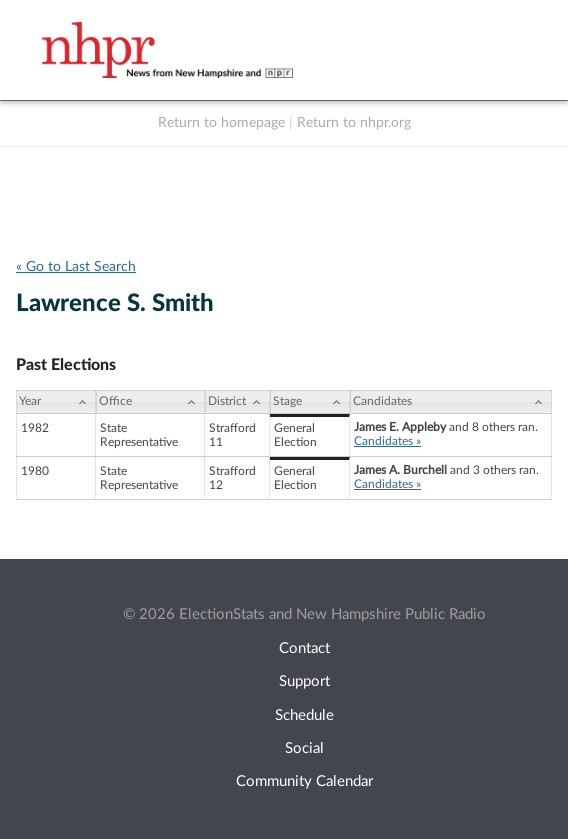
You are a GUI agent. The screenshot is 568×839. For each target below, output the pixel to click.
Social (304, 748)
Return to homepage (221, 123)
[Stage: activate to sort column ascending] (310, 402)
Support (304, 681)
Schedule (304, 715)
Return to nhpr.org (354, 123)
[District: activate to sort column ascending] (237, 402)
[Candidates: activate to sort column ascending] (451, 402)
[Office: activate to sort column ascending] (150, 402)
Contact (304, 648)
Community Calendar (304, 781)
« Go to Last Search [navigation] (76, 267)
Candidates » (387, 441)
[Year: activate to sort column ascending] (56, 402)
